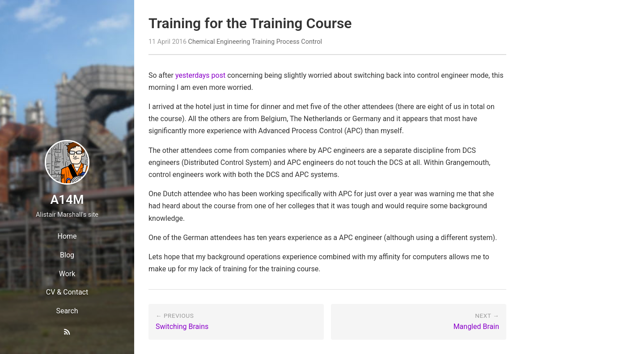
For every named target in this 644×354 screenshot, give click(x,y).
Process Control (299, 42)
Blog (67, 255)
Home (67, 236)
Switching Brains (182, 327)
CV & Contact (67, 292)
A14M (67, 200)
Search (67, 311)
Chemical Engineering (219, 42)
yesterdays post (200, 75)
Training (263, 42)
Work (67, 274)
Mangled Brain (476, 327)
